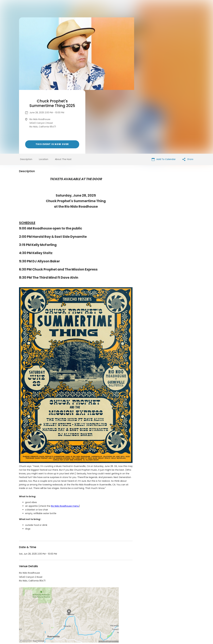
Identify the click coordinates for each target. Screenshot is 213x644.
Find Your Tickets (131, 620)
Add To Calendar (164, 96)
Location (44, 95)
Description (26, 95)
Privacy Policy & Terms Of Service (101, 620)
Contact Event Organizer (67, 620)
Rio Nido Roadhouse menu (65, 442)
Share (188, 96)
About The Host (63, 95)
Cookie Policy (149, 620)
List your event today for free (126, 617)
